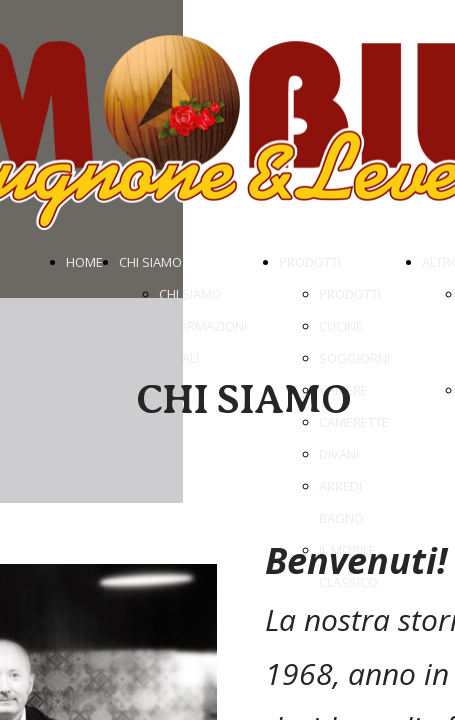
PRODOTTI (310, 262)
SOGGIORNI (354, 358)
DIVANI (339, 454)
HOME (84, 262)
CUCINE (341, 326)
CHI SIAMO (150, 262)
